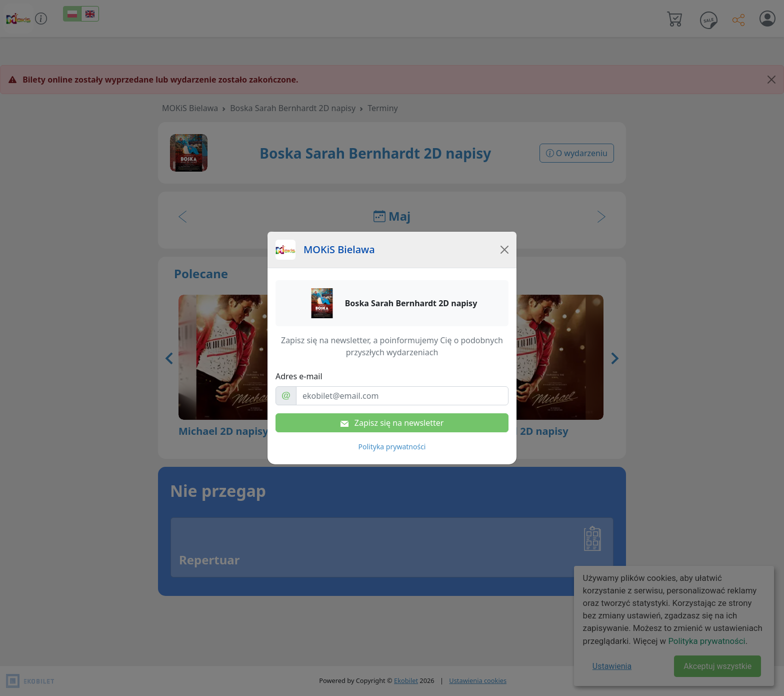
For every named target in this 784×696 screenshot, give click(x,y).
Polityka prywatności (392, 447)
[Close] (504, 250)
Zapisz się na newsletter (392, 423)
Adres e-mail (299, 376)
